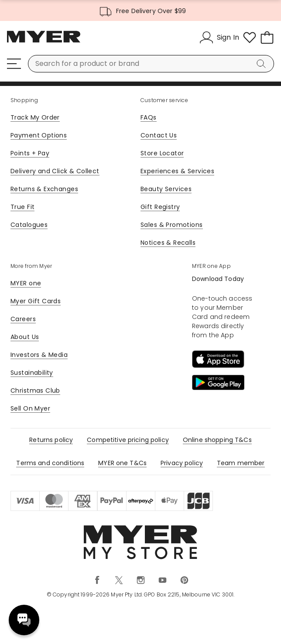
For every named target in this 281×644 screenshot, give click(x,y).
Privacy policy (182, 463)
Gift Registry (160, 207)
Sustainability (32, 373)
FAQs (149, 117)
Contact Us (159, 135)
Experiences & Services (177, 171)
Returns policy (51, 440)
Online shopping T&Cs (217, 440)
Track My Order (35, 117)
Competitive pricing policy (128, 440)
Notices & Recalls (168, 243)
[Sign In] (219, 38)
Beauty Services (166, 189)
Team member (241, 463)
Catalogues (29, 225)
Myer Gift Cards (36, 301)
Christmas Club (35, 391)
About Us (25, 337)
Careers (23, 319)
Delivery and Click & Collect (55, 171)
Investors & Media (39, 355)
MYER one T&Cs (122, 463)
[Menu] (14, 64)
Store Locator (162, 153)
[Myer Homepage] (44, 41)
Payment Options (39, 135)
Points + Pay (30, 153)
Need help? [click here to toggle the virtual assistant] (24, 620)
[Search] (263, 64)
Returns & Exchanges (44, 189)
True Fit (22, 207)
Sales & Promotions (172, 225)
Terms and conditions (50, 463)
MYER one (26, 283)
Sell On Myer (30, 408)
